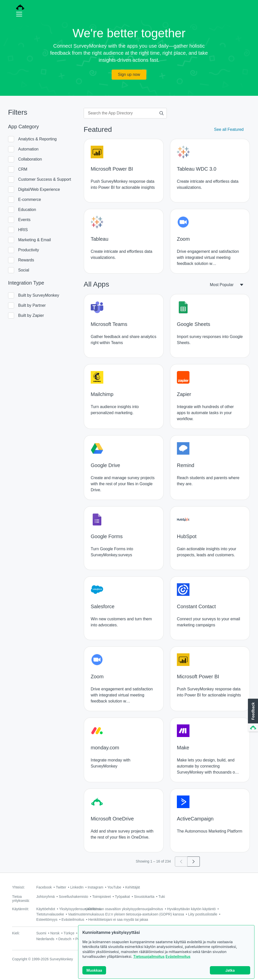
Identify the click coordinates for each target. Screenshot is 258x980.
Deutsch (65, 939)
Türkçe (69, 933)
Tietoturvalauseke (50, 914)
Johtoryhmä (45, 897)
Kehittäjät (133, 887)
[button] (252, 715)
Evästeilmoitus (178, 960)
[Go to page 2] (194, 862)
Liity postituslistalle (203, 914)
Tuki (162, 897)
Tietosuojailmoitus (149, 960)
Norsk (55, 933)
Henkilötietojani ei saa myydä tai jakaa (118, 920)
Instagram (95, 887)
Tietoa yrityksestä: (21, 899)
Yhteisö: (19, 887)
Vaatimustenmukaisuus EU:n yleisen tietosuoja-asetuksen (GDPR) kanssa (126, 914)
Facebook (44, 887)
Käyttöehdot (46, 909)
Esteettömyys (47, 920)
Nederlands (45, 939)
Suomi (41, 933)
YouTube (114, 887)
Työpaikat (122, 897)
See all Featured (229, 129)
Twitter (61, 887)
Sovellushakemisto (73, 897)
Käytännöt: (21, 909)
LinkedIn (77, 887)
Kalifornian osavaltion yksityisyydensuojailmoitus (125, 909)
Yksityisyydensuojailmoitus (80, 909)
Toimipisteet (102, 897)
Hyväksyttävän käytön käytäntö (191, 909)
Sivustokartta (144, 897)
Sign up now (129, 74)
